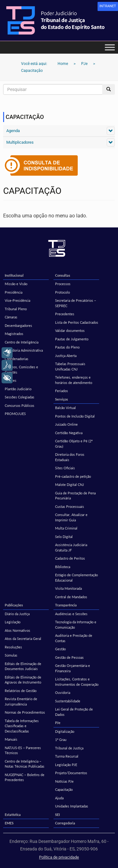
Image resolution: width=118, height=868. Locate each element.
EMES (9, 823)
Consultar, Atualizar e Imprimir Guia (71, 517)
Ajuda (59, 798)
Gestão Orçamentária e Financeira (73, 668)
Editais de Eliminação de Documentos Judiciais (23, 666)
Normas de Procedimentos (25, 712)
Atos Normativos (17, 630)
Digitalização (65, 731)
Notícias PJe (64, 781)
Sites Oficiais (65, 468)
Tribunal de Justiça (69, 748)
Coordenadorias (17, 359)
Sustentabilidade (68, 701)
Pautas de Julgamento (72, 339)
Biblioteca (63, 567)
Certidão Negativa (69, 433)
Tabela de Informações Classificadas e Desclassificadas (22, 726)
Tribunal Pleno (16, 309)
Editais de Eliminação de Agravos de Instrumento (23, 680)
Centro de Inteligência (22, 342)
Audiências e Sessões (71, 614)
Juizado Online (66, 424)
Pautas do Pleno (67, 347)
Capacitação (64, 789)
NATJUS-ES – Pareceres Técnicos (23, 750)
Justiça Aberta (66, 356)
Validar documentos (70, 330)
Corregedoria (65, 823)
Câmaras (11, 317)
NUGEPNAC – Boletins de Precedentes (25, 777)
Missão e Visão (16, 284)
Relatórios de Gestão (21, 691)
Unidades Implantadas (72, 806)
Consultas (63, 275)
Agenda (13, 131)
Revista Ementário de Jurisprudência (21, 701)
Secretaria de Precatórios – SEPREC (76, 303)
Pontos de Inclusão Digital (75, 416)
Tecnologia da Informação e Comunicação (76, 625)
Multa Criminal (66, 528)
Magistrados (14, 334)
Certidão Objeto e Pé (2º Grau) (74, 444)
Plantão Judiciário (18, 389)
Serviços (62, 399)
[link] (108, 6)
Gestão (60, 649)
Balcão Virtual (65, 408)
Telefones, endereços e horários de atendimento (74, 380)
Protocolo (62, 292)
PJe (58, 723)
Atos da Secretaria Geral (23, 639)
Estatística (13, 815)
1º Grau (61, 740)
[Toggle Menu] (110, 47)
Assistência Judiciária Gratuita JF (71, 547)
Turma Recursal (67, 756)
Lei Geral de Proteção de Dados (74, 712)
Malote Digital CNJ (70, 485)
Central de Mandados (71, 597)
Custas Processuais (70, 506)
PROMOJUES (15, 414)
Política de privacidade (59, 857)
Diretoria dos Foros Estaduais (70, 457)
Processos (63, 284)
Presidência (14, 292)
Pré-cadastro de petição (73, 476)
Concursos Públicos (20, 405)
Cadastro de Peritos (70, 558)
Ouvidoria (63, 692)
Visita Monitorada (68, 588)
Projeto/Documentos (71, 773)
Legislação (13, 622)
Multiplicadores (20, 142)
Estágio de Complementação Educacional (76, 578)
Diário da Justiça (17, 614)
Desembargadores (18, 325)
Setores (11, 380)
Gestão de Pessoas (69, 657)
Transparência (66, 605)
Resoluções (13, 647)
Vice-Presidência (17, 300)
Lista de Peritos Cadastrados (77, 322)
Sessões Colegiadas (20, 397)
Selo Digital (64, 537)
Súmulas (11, 655)
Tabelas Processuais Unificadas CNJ (70, 366)
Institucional (14, 275)
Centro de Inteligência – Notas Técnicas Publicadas (25, 764)
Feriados (62, 391)
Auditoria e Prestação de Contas (74, 638)
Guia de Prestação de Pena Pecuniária (75, 496)
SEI (57, 815)
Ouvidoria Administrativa (24, 350)
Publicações (14, 605)
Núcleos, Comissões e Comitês (21, 370)
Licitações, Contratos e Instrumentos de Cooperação (77, 682)
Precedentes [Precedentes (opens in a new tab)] (65, 314)
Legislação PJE (66, 765)
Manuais (11, 739)
